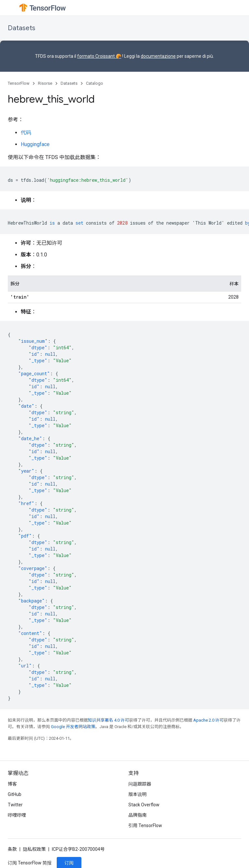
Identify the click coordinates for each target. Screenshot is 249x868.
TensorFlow (19, 83)
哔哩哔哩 (17, 815)
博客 (12, 784)
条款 (12, 849)
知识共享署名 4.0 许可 (108, 720)
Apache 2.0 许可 (208, 720)
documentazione (158, 56)
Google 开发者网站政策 (73, 727)
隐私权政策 (34, 849)
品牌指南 (137, 815)
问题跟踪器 (140, 784)
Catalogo (95, 83)
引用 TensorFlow (145, 825)
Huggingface (35, 144)
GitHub (15, 794)
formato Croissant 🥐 (99, 56)
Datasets (22, 28)
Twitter (15, 805)
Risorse (45, 83)
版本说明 (137, 794)
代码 (26, 133)
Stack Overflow (144, 805)
